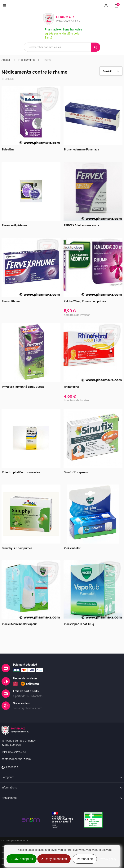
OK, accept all (22, 859)
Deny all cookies (54, 859)
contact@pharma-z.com (16, 759)
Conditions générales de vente (15, 841)
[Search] (95, 47)
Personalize (85, 859)
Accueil (6, 60)
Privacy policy (108, 859)
